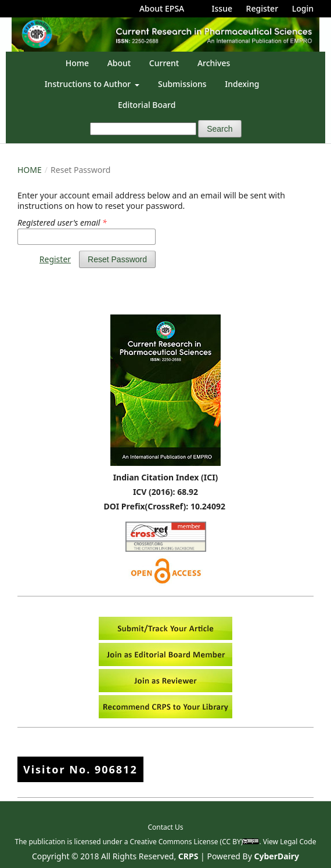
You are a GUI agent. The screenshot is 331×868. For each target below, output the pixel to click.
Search (220, 129)
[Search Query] (143, 129)
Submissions (182, 84)
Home (77, 63)
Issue (222, 8)
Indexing (242, 84)
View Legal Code (290, 842)
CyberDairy (277, 856)
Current (164, 63)
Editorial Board (147, 105)
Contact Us (165, 827)
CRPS (188, 856)
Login (303, 8)
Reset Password (117, 259)
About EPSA (162, 8)
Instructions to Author (89, 84)
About (119, 63)
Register (262, 8)
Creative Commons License (174, 842)
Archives (214, 63)
